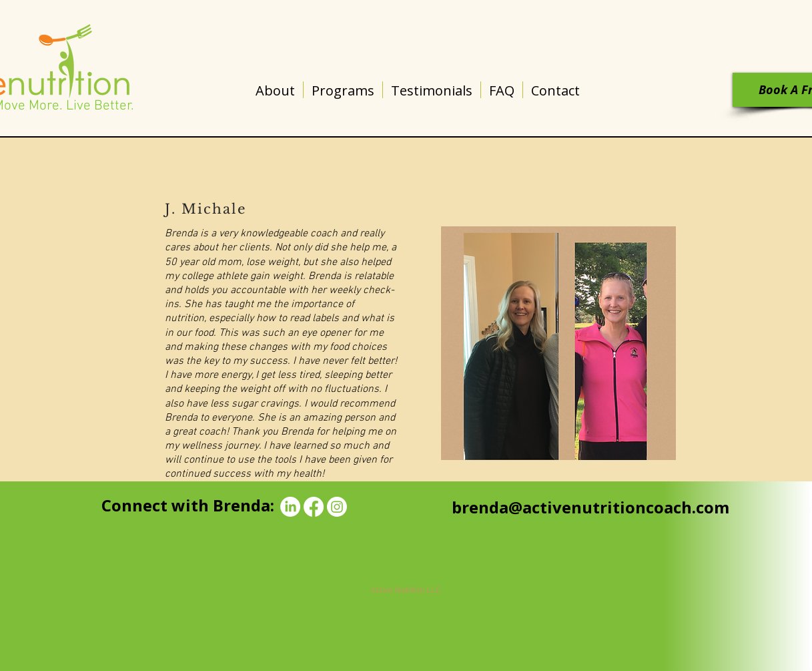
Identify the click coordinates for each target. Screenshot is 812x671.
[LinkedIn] (290, 507)
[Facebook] (314, 507)
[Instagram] (337, 507)
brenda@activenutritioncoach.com (590, 507)
